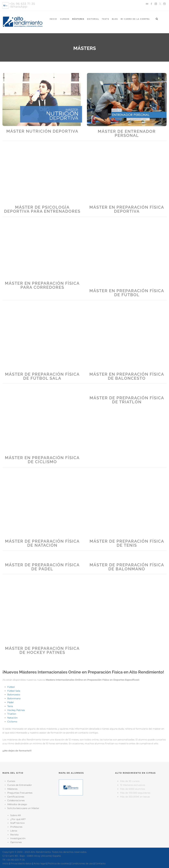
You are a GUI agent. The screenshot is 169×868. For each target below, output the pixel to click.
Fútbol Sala (14, 691)
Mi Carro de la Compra (135, 19)
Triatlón (12, 714)
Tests (106, 19)
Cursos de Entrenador (20, 785)
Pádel (10, 702)
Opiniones (16, 842)
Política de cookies (58, 863)
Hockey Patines (16, 710)
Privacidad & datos (21, 863)
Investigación (18, 838)
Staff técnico (17, 823)
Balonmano (14, 698)
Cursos (65, 19)
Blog (115, 19)
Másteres (78, 19)
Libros (14, 831)
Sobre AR (15, 815)
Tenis (10, 706)
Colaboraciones (16, 800)
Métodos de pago (17, 804)
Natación (12, 718)
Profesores (16, 827)
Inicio (53, 19)
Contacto (100, 863)
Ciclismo (12, 722)
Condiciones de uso (82, 863)
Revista (14, 835)
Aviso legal (40, 863)
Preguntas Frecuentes (20, 793)
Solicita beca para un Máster (23, 808)
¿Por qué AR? (18, 819)
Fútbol (11, 687)
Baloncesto (14, 695)
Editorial (93, 19)
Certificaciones (16, 797)
